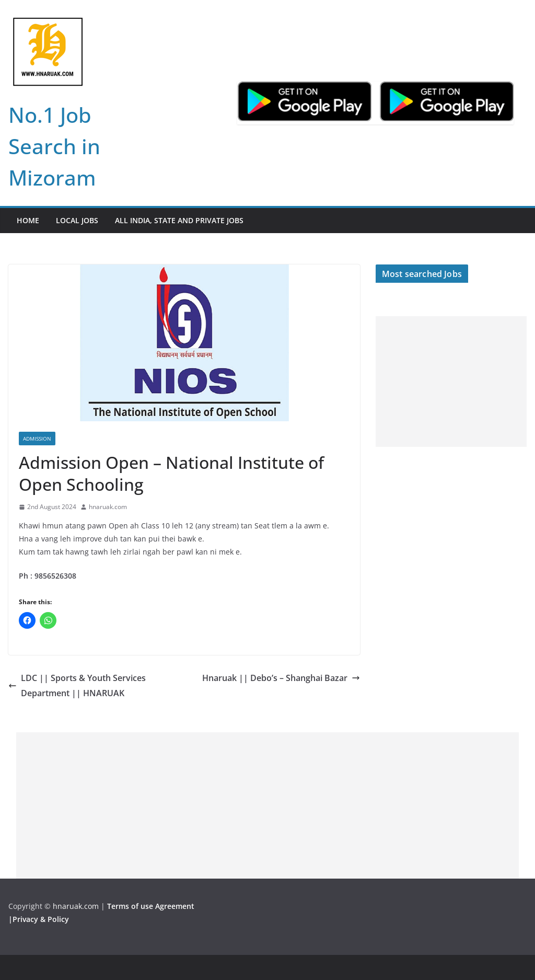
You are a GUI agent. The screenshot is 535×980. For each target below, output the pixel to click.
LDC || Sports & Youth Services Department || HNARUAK (77, 685)
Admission (37, 439)
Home (28, 220)
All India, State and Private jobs (179, 220)
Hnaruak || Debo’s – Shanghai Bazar (281, 678)
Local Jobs (77, 220)
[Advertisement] (451, 382)
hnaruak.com (108, 507)
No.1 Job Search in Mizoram (54, 146)
